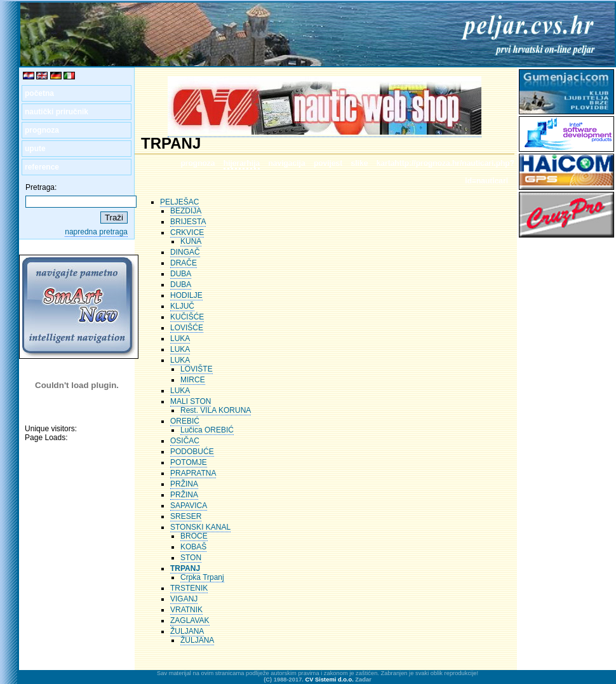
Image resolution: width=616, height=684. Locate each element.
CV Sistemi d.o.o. (330, 680)
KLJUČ (182, 306)
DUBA (181, 274)
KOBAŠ (193, 547)
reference (42, 167)
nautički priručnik (57, 112)
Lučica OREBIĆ (207, 430)
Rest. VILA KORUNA (216, 410)
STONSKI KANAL (200, 527)
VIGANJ (184, 599)
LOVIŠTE (197, 369)
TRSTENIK (189, 588)
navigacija (287, 163)
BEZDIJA (186, 211)
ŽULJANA (187, 631)
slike (360, 163)
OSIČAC (185, 441)
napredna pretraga (96, 232)
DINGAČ (185, 252)
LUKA (180, 339)
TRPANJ (185, 568)
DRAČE (184, 263)
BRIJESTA (188, 222)
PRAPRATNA (193, 473)
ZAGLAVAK (190, 620)
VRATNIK (186, 610)
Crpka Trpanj (202, 577)
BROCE (194, 536)
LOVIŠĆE (187, 328)
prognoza (42, 130)
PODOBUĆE (192, 452)
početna (39, 93)
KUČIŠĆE (187, 317)
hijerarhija (242, 163)
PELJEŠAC (179, 202)
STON (191, 558)
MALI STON (191, 401)
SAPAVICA (189, 506)
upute (35, 149)
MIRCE (193, 380)
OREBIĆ (185, 421)
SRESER (186, 516)
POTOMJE (189, 462)
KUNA (191, 241)
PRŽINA (184, 484)
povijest (328, 163)
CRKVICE (187, 232)
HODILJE (186, 295)
